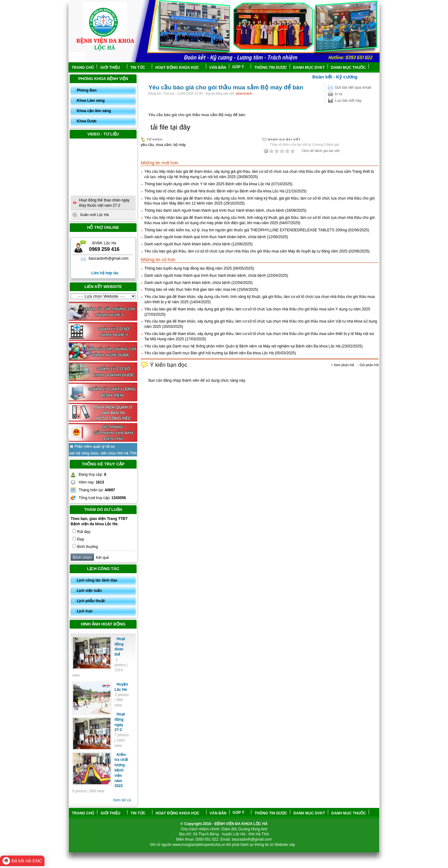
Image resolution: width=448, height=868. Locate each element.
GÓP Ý (241, 67)
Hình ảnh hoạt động (103, 624)
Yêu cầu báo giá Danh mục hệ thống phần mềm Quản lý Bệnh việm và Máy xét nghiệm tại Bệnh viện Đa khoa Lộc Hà (242, 346)
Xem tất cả (122, 800)
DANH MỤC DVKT (309, 68)
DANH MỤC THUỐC (348, 68)
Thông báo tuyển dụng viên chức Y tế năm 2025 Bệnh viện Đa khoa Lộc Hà (207, 184)
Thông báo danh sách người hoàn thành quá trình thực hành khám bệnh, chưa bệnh (214, 210)
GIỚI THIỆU (112, 68)
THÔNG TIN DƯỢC (271, 68)
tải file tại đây (170, 127)
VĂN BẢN (218, 68)
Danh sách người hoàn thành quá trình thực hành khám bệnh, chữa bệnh (205, 237)
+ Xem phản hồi (343, 365)
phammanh (244, 93)
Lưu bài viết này (348, 101)
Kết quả (102, 558)
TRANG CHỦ (83, 68)
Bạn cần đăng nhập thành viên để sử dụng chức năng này (197, 380)
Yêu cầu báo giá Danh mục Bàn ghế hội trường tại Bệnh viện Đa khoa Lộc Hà (209, 353)
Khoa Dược (105, 121)
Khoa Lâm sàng (105, 100)
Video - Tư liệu (103, 134)
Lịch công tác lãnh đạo (97, 580)
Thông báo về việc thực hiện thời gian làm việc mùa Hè (190, 290)
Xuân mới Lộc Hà (94, 215)
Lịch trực (85, 611)
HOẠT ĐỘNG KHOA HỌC (180, 68)
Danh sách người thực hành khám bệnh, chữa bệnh (187, 244)
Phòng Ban (105, 90)
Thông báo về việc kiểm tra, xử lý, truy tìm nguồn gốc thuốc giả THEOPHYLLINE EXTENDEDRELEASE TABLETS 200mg (246, 230)
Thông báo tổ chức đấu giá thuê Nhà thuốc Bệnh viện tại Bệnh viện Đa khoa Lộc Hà (214, 191)
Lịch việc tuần (89, 591)
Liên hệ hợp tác (105, 273)
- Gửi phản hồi (368, 365)
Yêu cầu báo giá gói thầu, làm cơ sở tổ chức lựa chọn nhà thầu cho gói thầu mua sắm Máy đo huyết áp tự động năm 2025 (246, 251)
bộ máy (180, 145)
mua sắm (164, 145)
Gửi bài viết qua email (353, 87)
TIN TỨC (140, 68)
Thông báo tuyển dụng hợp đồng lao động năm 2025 (188, 268)
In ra (338, 94)
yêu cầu (147, 145)
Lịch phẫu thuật (91, 601)
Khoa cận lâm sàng (105, 110)
